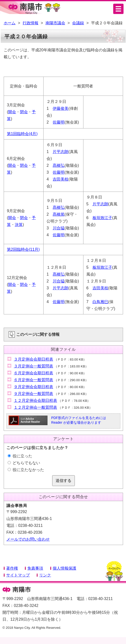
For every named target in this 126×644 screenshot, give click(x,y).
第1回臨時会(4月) (22, 134)
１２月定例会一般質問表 (35, 407)
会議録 (78, 23)
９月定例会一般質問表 (33, 394)
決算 (19, 225)
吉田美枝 (61, 179)
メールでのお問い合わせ (28, 539)
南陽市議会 (55, 23)
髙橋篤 (59, 214)
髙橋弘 (59, 165)
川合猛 (59, 228)
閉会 (24, 112)
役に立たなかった (26, 470)
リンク (45, 575)
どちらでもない (24, 463)
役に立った (20, 456)
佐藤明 (59, 122)
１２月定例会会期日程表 (35, 400)
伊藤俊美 (61, 108)
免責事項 (35, 568)
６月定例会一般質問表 (33, 380)
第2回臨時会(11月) (23, 249)
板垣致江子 (102, 218)
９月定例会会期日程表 (33, 387)
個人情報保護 (64, 568)
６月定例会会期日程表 (33, 373)
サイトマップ (18, 575)
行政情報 (31, 23)
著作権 (12, 568)
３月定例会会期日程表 (33, 359)
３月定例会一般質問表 (33, 366)
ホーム (10, 23)
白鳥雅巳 (100, 302)
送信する (63, 481)
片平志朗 (61, 152)
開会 (12, 112)
